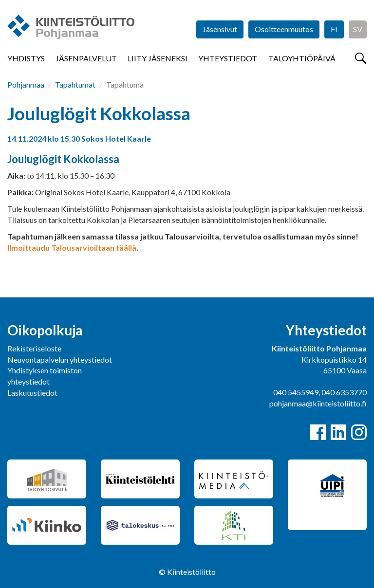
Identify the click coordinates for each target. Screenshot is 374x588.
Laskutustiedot (32, 393)
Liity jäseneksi (158, 58)
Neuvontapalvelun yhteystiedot (60, 359)
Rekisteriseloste (34, 348)
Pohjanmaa (26, 84)
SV (358, 29)
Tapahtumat (75, 84)
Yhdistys (26, 58)
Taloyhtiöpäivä (302, 58)
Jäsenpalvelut (86, 58)
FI (334, 29)
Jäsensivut (220, 29)
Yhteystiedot (228, 58)
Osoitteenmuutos (284, 29)
